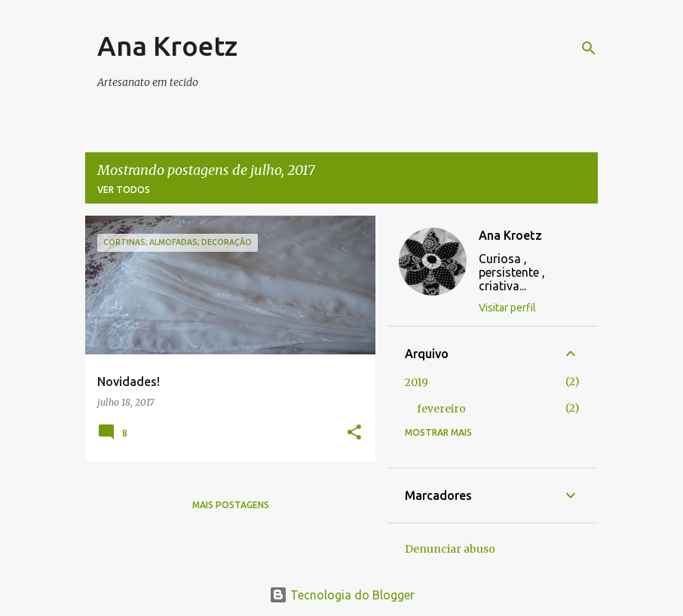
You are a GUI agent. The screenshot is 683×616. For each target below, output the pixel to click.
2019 (417, 382)
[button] (354, 433)
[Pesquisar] (589, 48)
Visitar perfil (507, 308)
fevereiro (441, 409)
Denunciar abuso (450, 549)
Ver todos (124, 190)
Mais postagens (231, 505)
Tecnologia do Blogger (342, 595)
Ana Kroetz (167, 46)
